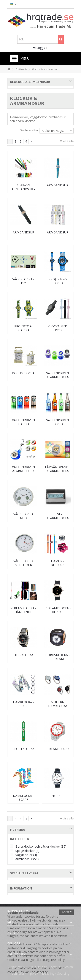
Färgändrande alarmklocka (58, 469)
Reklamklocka (58, 749)
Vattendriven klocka (23, 422)
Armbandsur (58, 185)
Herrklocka (23, 655)
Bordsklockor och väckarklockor (41, 846)
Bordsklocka (23, 373)
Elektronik (21, 69)
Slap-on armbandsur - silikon (23, 189)
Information (21, 888)
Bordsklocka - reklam (58, 657)
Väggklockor (26, 855)
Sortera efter (29, 130)
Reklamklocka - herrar (58, 610)
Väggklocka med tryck (23, 563)
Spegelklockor (27, 851)
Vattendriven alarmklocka (58, 375)
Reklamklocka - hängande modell (23, 612)
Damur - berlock (58, 563)
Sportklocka (23, 749)
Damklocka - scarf (23, 704)
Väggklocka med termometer (23, 518)
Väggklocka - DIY (23, 281)
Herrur (58, 796)
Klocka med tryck (58, 328)
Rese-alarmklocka (58, 516)
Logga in (41, 48)
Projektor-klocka (58, 281)
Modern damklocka (58, 704)
